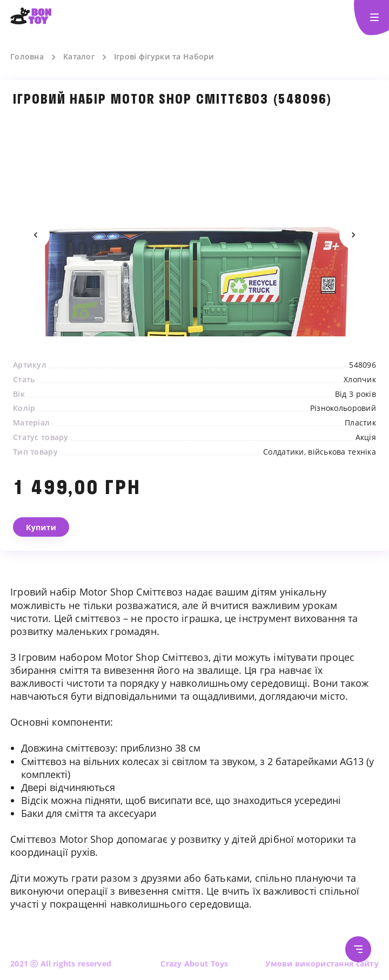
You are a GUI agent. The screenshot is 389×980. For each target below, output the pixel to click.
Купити (41, 527)
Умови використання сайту (322, 964)
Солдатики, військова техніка (320, 452)
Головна (27, 57)
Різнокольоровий (343, 408)
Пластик (360, 423)
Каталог (79, 57)
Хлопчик (360, 380)
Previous (36, 235)
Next (353, 235)
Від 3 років (356, 394)
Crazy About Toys (194, 964)
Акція (366, 437)
